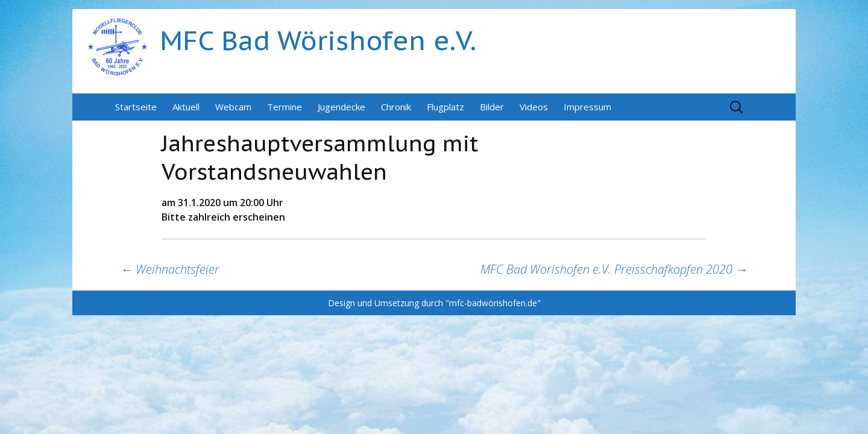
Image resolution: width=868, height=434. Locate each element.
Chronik (396, 107)
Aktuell (186, 107)
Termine (285, 107)
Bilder (492, 107)
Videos (534, 107)
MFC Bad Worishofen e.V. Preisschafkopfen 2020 (614, 269)
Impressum (587, 107)
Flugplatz (445, 107)
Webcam (233, 107)
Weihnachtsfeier (170, 269)
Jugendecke (341, 107)
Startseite (136, 107)
